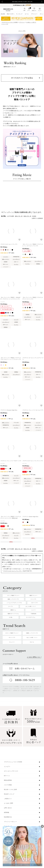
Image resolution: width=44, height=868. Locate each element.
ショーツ (33, 610)
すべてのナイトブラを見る (22, 78)
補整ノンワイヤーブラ (13, 599)
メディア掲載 (27, 251)
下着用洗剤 (33, 614)
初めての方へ (10, 14)
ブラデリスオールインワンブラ (12, 571)
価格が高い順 (27, 216)
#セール (32, 642)
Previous (2, 2)
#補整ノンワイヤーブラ (32, 633)
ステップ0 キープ (16, 259)
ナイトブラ (16, 320)
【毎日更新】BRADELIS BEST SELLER (22, 2)
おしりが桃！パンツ (31, 606)
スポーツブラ (34, 603)
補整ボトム (13, 610)
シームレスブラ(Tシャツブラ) (14, 603)
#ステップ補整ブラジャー (12, 633)
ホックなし (16, 264)
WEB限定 (38, 264)
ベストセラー (6, 257)
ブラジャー (34, 14)
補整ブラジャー (33, 595)
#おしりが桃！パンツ (32, 638)
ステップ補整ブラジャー (13, 595)
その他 (11, 617)
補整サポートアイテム (13, 614)
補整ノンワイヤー (6, 259)
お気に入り (34, 10)
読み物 (3, 14)
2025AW (6, 372)
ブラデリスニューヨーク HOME (10, 22)
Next (42, 2)
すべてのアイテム (31, 617)
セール (27, 14)
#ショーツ (12, 642)
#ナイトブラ (12, 638)
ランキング (19, 14)
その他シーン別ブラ (31, 22)
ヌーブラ (11, 606)
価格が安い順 (19, 216)
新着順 (34, 216)
